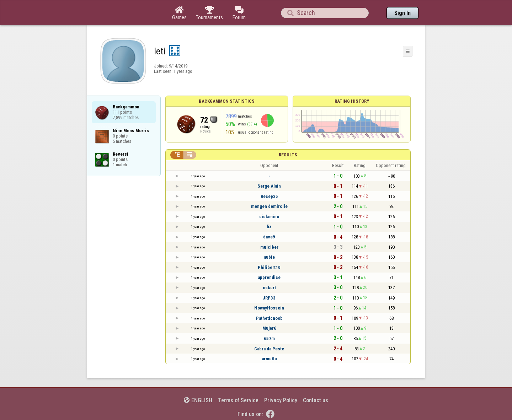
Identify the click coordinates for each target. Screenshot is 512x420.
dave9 (269, 237)
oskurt (269, 288)
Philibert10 (269, 267)
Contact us (316, 400)
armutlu (269, 359)
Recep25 (269, 196)
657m (269, 338)
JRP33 (269, 298)
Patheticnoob (269, 318)
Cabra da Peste (269, 349)
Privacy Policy (281, 400)
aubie (269, 257)
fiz (269, 227)
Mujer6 (269, 328)
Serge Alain (269, 186)
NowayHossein (269, 308)
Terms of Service (238, 400)
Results (288, 155)
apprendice (269, 277)
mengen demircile (269, 206)
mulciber (269, 247)
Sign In (402, 13)
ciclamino (269, 217)
